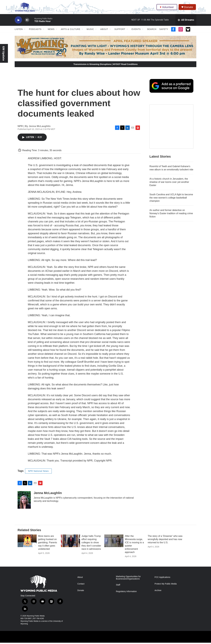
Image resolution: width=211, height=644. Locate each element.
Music (90, 30)
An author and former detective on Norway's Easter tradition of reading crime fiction (171, 215)
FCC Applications (162, 579)
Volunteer (167, 8)
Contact (81, 585)
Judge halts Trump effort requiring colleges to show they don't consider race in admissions (91, 544)
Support (120, 30)
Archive (158, 592)
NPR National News (38, 472)
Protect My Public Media (166, 585)
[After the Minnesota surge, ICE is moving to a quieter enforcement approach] (114, 542)
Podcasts (35, 30)
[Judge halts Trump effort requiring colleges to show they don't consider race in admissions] (70, 542)
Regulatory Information (126, 593)
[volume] (27, 21)
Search (152, 30)
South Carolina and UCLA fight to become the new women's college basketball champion (171, 199)
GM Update (4, 53)
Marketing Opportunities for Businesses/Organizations (128, 579)
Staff (118, 586)
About (104, 30)
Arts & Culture (71, 30)
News (51, 30)
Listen (19, 30)
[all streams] (186, 21)
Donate (189, 8)
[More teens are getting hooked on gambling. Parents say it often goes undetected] (27, 542)
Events (136, 30)
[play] (18, 21)
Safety (164, 30)
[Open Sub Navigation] (25, 30)
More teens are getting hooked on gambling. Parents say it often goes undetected (48, 544)
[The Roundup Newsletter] (171, 128)
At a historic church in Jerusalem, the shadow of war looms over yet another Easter (169, 183)
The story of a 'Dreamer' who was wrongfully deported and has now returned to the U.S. (165, 541)
